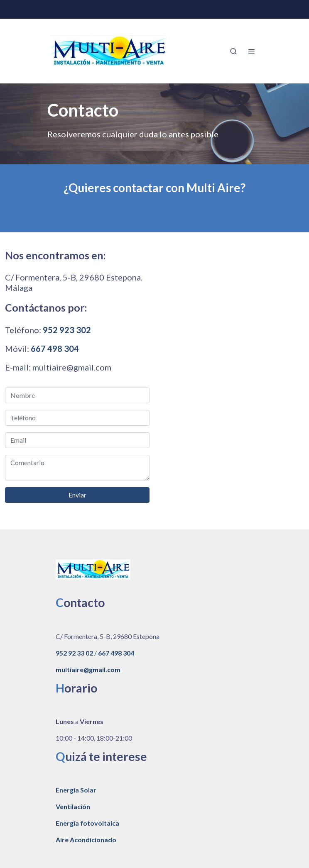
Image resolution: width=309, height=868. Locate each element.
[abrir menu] (252, 51)
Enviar (77, 495)
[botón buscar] (233, 51)
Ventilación (73, 806)
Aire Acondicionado (86, 840)
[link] (109, 51)
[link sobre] (154, 571)
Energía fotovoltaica (87, 823)
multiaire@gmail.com (88, 669)
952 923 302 (67, 330)
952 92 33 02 (74, 653)
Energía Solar (76, 790)
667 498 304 (55, 349)
